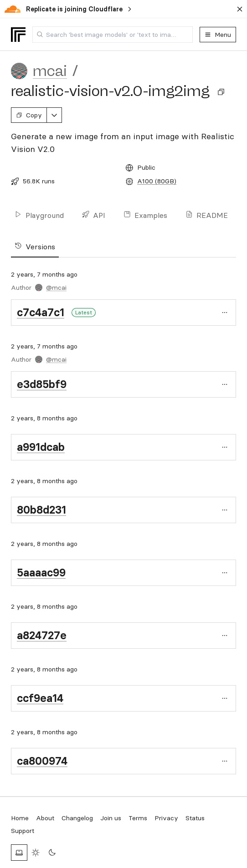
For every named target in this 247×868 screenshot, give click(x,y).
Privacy (166, 818)
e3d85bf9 (42, 384)
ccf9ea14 (40, 698)
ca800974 (42, 761)
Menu (218, 35)
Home (20, 818)
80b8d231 (41, 510)
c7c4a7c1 (41, 312)
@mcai (56, 288)
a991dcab (41, 447)
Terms (138, 818)
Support (23, 831)
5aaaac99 (41, 573)
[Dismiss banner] (240, 9)
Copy (29, 115)
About (45, 818)
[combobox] (113, 35)
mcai (50, 71)
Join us (111, 818)
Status (195, 818)
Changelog (77, 818)
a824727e (42, 635)
